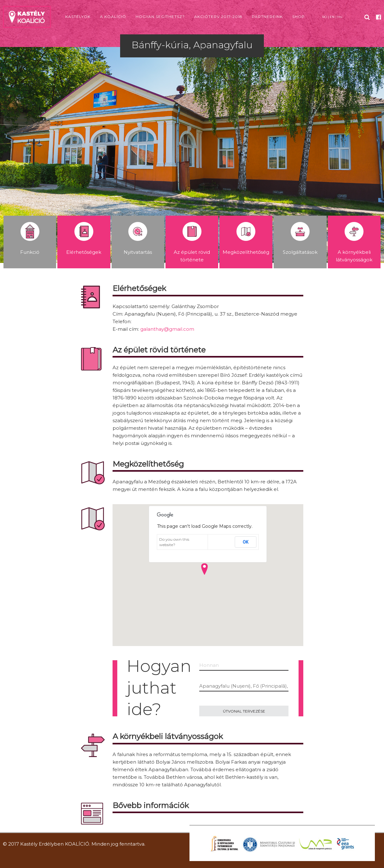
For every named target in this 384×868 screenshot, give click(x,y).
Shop (299, 17)
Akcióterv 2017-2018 (218, 17)
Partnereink (267, 17)
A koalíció (113, 17)
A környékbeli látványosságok (354, 242)
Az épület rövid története (192, 242)
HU (340, 17)
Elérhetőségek (84, 239)
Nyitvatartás (138, 239)
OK (246, 542)
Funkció (30, 239)
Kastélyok (78, 17)
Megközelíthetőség (246, 239)
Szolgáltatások (300, 239)
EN (332, 17)
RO (325, 17)
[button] (204, 569)
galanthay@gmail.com (167, 329)
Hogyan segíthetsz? (160, 17)
